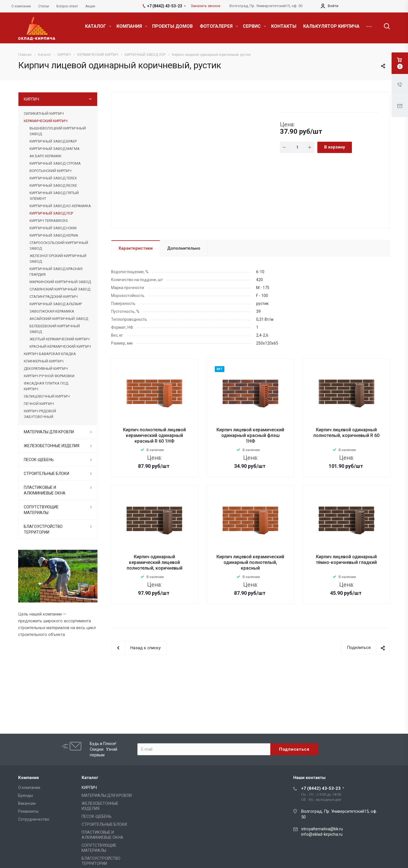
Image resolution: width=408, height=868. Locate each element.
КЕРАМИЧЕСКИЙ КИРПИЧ (46, 121)
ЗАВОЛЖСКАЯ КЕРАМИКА (52, 311)
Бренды (25, 795)
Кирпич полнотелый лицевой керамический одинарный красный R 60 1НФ (154, 435)
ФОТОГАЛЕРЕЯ (219, 26)
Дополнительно (184, 248)
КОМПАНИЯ (132, 26)
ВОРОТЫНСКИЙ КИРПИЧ (50, 171)
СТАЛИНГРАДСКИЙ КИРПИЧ (54, 297)
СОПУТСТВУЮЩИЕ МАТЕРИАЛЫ (41, 510)
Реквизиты (28, 811)
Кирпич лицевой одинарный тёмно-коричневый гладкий (346, 560)
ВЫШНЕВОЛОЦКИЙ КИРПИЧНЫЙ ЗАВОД (58, 131)
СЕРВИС (254, 26)
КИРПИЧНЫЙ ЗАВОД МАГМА (55, 149)
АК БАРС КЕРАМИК (45, 156)
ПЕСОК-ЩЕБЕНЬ (39, 460)
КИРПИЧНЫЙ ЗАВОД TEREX (53, 178)
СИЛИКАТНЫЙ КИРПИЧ (44, 113)
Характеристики (136, 248)
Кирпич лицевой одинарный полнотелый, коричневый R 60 (346, 433)
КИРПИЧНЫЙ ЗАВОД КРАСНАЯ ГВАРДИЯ (56, 272)
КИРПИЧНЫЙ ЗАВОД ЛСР (51, 213)
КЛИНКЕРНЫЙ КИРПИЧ (44, 361)
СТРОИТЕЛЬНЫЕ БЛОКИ (46, 474)
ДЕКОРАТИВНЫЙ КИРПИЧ (46, 369)
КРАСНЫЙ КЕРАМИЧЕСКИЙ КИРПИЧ (60, 346)
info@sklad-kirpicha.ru (322, 834)
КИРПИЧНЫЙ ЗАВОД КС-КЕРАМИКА (60, 206)
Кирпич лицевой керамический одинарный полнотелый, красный (250, 562)
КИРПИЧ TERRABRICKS (49, 221)
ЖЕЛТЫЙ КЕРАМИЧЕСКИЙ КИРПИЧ (59, 339)
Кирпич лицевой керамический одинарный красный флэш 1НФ (250, 435)
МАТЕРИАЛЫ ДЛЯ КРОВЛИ (49, 432)
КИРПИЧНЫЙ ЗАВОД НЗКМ (53, 228)
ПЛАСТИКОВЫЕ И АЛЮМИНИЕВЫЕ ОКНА (45, 490)
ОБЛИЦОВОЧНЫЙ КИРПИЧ (47, 396)
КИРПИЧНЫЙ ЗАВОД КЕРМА (54, 235)
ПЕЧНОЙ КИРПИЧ (39, 404)
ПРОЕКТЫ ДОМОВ (172, 26)
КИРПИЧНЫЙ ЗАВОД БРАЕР (53, 141)
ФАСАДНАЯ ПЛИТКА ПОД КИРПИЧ (46, 386)
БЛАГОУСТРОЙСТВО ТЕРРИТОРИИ (43, 529)
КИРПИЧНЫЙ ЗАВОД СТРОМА (55, 163)
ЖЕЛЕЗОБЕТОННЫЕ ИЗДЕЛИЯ (52, 446)
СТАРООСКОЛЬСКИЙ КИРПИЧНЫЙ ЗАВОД (59, 246)
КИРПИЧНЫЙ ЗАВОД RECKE (53, 185)
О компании (29, 788)
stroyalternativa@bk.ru (322, 829)
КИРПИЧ (31, 99)
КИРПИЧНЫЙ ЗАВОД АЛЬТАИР (56, 304)
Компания (28, 778)
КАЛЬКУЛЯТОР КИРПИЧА (331, 26)
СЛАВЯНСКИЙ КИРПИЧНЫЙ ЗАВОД (60, 289)
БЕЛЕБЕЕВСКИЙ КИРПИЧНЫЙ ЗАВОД (55, 329)
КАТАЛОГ (98, 26)
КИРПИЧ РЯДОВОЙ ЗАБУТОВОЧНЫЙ (40, 414)
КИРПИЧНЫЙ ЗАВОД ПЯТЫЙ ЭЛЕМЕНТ (54, 196)
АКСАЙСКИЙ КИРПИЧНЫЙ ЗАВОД (59, 319)
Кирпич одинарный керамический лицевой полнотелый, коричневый (155, 562)
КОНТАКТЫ (284, 26)
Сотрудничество (34, 819)
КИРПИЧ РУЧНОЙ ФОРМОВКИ (49, 376)
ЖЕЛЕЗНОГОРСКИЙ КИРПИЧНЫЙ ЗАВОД (58, 259)
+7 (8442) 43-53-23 (321, 788)
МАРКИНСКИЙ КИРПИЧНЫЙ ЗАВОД (60, 282)
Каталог (90, 778)
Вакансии (27, 803)
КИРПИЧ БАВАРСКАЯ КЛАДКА (50, 354)
